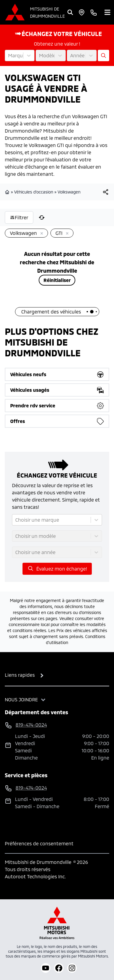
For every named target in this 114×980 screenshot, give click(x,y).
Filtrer (19, 217)
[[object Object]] (106, 192)
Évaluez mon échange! (57, 568)
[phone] (94, 12)
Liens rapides (20, 675)
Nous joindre (21, 699)
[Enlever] (40, 234)
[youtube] (46, 968)
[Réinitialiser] (42, 217)
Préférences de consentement (39, 843)
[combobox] (9, 55)
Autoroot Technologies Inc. (35, 876)
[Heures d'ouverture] (82, 12)
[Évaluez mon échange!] (103, 55)
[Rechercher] (70, 12)
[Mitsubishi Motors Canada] (57, 923)
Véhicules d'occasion (34, 192)
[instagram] (72, 968)
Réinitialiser (57, 280)
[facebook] (59, 968)
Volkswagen (69, 192)
